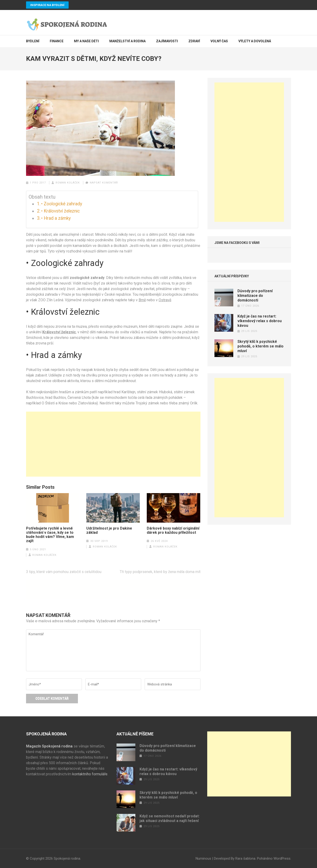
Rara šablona (245, 858)
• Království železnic (60, 211)
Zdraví (194, 41)
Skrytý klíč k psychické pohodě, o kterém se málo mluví (260, 346)
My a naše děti (86, 41)
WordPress (282, 858)
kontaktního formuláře (90, 774)
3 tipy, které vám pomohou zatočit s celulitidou (64, 572)
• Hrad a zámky (56, 218)
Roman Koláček (68, 183)
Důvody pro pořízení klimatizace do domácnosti (255, 296)
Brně (142, 300)
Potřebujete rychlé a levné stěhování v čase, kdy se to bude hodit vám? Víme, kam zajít (50, 535)
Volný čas (219, 41)
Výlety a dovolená (255, 41)
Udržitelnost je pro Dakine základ (109, 531)
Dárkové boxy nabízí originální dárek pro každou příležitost (173, 531)
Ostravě (165, 300)
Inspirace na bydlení (47, 5)
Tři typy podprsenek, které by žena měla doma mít (160, 572)
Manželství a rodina (127, 41)
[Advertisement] (113, 444)
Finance (57, 41)
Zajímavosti (167, 41)
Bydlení (33, 41)
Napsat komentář (104, 183)
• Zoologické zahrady (62, 204)
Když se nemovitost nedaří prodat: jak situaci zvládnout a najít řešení (170, 818)
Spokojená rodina (67, 858)
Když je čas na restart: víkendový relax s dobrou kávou (260, 321)
